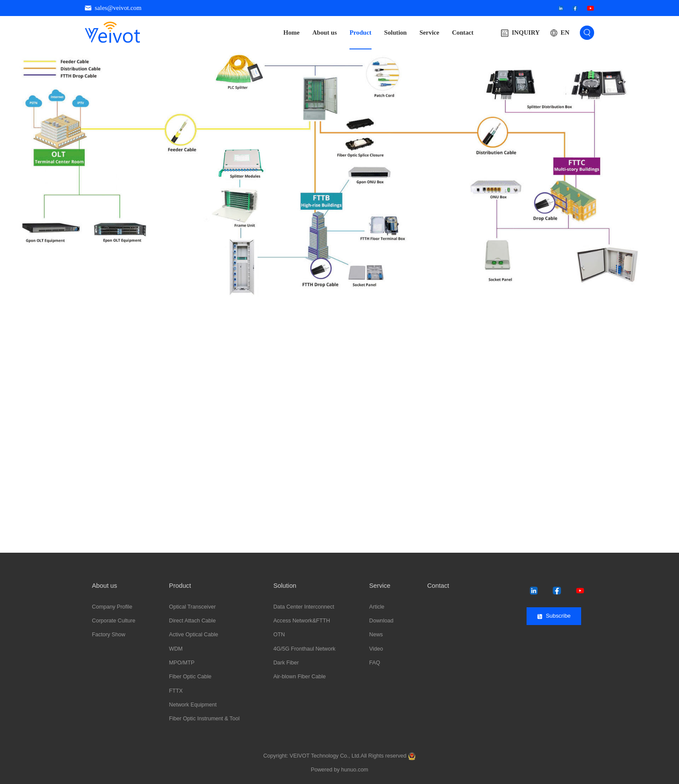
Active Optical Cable (193, 635)
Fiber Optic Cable (190, 677)
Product (360, 32)
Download (382, 621)
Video (376, 649)
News (376, 635)
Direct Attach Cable (192, 621)
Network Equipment (193, 705)
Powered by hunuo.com (339, 770)
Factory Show (108, 635)
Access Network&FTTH (302, 621)
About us (325, 32)
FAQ (375, 663)
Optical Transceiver (192, 607)
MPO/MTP (182, 663)
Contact (463, 32)
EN (565, 32)
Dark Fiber (286, 663)
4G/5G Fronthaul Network (304, 649)
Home (291, 32)
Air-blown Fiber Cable (299, 677)
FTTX (176, 691)
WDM (176, 649)
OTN (279, 635)
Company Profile (112, 607)
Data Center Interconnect (304, 607)
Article (377, 607)
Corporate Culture (113, 621)
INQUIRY (520, 33)
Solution (395, 32)
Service (430, 32)
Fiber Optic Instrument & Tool (204, 719)
